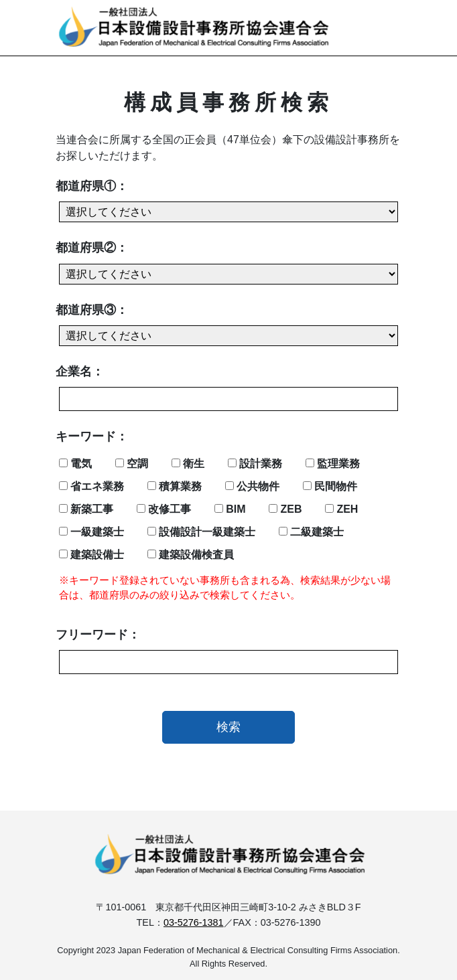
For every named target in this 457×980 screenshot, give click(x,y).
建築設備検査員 (191, 555)
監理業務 (333, 464)
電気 (75, 464)
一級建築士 (91, 532)
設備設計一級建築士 (201, 532)
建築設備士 (91, 555)
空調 (132, 464)
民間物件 (330, 486)
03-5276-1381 (194, 922)
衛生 (188, 464)
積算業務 (175, 486)
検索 (228, 727)
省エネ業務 (91, 486)
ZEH (341, 509)
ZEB (285, 509)
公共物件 (252, 486)
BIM (230, 509)
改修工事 (164, 509)
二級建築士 (311, 532)
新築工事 (86, 509)
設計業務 (255, 464)
